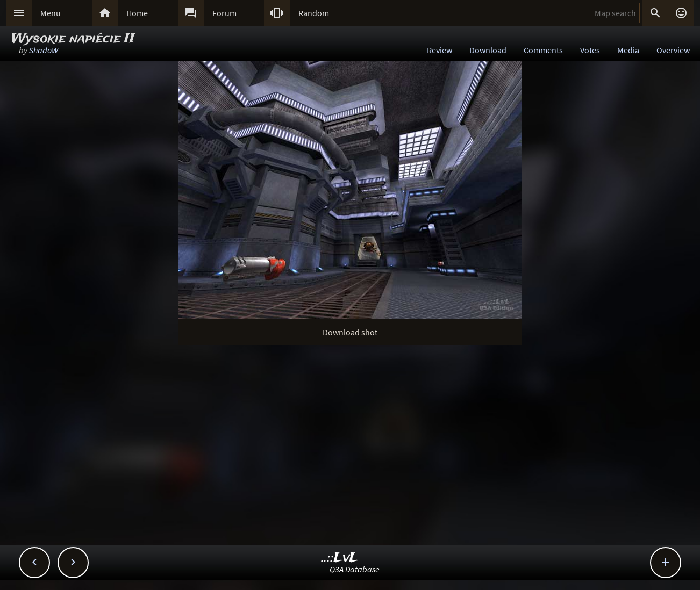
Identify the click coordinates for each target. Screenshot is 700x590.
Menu (51, 13)
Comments (543, 50)
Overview (673, 50)
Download (488, 50)
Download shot (350, 332)
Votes (590, 50)
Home (137, 13)
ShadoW (44, 50)
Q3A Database (355, 569)
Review (440, 50)
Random (314, 13)
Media (628, 50)
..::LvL (340, 558)
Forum (224, 13)
